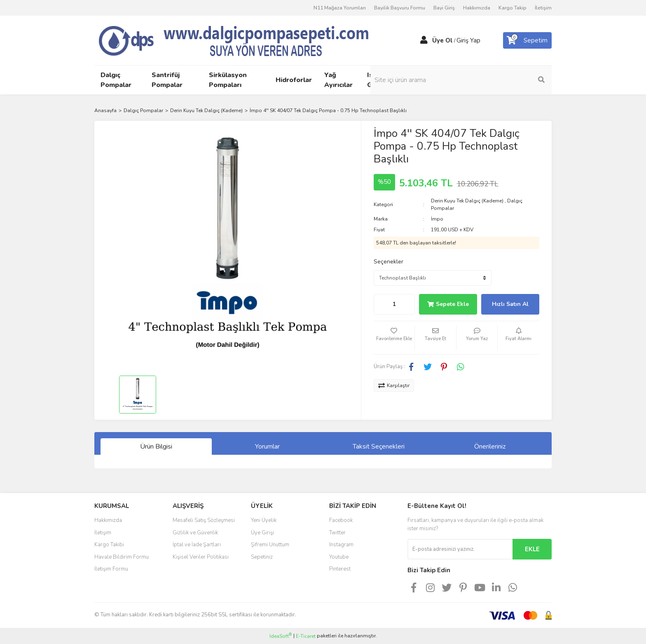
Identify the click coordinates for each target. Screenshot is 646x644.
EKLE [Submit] (532, 549)
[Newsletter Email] (460, 549)
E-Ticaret (306, 636)
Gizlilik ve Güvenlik (195, 533)
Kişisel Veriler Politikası (201, 557)
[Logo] (249, 40)
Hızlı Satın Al (510, 304)
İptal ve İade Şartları (197, 545)
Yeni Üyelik (264, 520)
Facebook (341, 520)
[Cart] (527, 40)
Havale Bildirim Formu (122, 557)
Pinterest (340, 569)
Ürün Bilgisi (156, 447)
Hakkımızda (477, 8)
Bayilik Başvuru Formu (400, 8)
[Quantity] (394, 304)
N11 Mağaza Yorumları (340, 8)
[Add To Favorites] (394, 338)
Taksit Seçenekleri (379, 447)
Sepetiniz (262, 557)
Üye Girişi (262, 533)
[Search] (496, 80)
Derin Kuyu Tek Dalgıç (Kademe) (467, 201)
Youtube (339, 557)
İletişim (543, 8)
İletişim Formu (111, 569)
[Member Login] (424, 40)
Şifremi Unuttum (270, 545)
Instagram (341, 545)
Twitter (337, 533)
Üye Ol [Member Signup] (442, 40)
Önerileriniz (490, 447)
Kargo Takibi (109, 545)
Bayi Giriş (444, 8)
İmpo (437, 219)
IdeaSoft (281, 636)
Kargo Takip (513, 8)
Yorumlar (267, 447)
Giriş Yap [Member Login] (468, 40)
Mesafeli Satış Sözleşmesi (204, 520)
